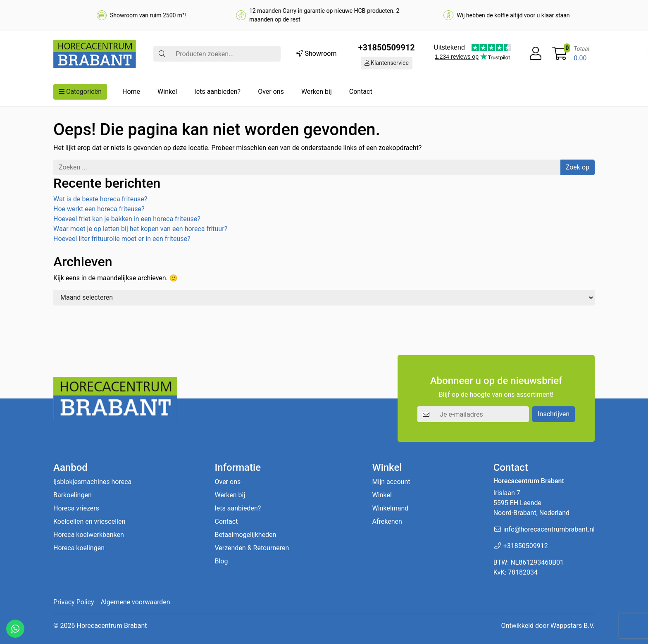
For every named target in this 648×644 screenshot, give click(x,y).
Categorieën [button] (80, 92)
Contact (361, 92)
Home (131, 92)
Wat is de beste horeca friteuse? (100, 199)
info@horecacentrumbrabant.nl (549, 529)
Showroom (316, 54)
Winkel (167, 92)
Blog (221, 561)
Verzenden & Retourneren (252, 548)
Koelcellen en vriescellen (89, 521)
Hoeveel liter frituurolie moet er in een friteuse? (122, 239)
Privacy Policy (74, 602)
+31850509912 (387, 48)
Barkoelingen (73, 495)
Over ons (271, 92)
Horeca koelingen (79, 548)
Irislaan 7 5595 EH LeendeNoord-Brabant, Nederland (531, 503)
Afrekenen (387, 521)
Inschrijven (554, 414)
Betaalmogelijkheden (245, 535)
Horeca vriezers (76, 508)
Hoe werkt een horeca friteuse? (99, 209)
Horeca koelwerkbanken (89, 535)
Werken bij (317, 92)
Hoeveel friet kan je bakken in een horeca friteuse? (127, 219)
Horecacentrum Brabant (112, 626)
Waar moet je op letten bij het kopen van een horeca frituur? (140, 229)
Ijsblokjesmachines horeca (92, 482)
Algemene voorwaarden (136, 602)
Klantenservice (387, 63)
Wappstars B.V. (573, 626)
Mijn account (391, 482)
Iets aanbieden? (217, 92)
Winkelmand (391, 508)
